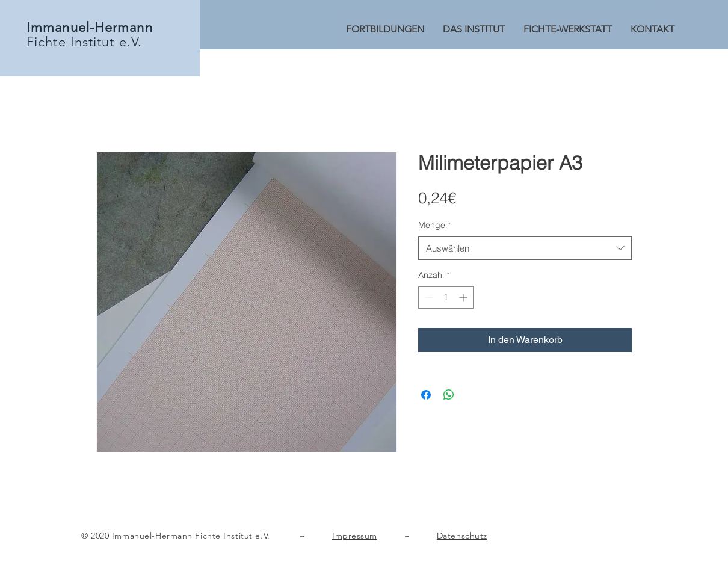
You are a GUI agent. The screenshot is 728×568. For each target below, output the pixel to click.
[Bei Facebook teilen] (426, 395)
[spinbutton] (446, 298)
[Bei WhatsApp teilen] (449, 395)
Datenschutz (462, 536)
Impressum (355, 536)
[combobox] (525, 248)
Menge (434, 225)
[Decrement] (427, 298)
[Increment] (464, 298)
